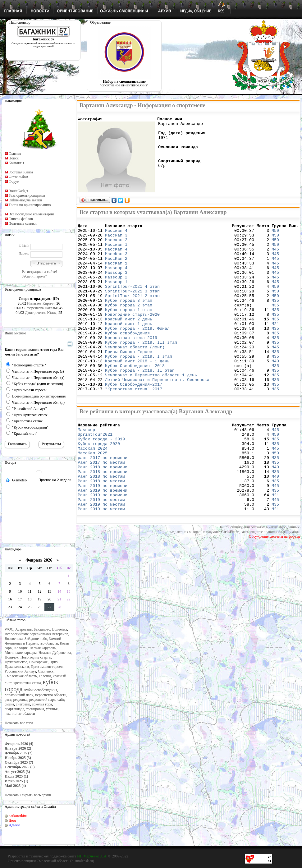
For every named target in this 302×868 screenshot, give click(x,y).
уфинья (52, 709)
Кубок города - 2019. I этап (139, 384)
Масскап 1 (116, 250)
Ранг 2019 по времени (103, 533)
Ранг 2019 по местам (101, 550)
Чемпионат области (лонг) (135, 373)
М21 (275, 345)
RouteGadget (18, 191)
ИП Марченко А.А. (92, 856)
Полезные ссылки (23, 223)
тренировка (35, 709)
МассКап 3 (116, 261)
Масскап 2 (116, 244)
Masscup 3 (116, 283)
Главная (15, 154)
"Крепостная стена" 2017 (134, 423)
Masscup (88, 466)
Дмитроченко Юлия (41, 313)
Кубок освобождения (127, 356)
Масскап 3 (116, 239)
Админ (14, 825)
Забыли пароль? (34, 276)
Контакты (16, 163)
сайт (61, 700)
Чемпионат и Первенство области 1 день (151, 406)
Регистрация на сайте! (39, 272)
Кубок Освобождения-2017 (134, 418)
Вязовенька (14, 639)
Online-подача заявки (25, 200)
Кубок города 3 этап (129, 317)
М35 (275, 317)
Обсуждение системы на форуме (275, 589)
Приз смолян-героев (47, 667)
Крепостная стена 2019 (131, 362)
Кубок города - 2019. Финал (137, 351)
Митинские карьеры (21, 653)
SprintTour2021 (95, 471)
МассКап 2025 (93, 494)
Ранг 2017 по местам (101, 505)
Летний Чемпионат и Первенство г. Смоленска (157, 412)
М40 (275, 390)
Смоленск (46, 671)
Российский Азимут (20, 671)
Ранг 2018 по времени (103, 511)
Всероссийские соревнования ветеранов (36, 634)
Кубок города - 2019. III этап (141, 367)
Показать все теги (19, 723)
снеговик (23, 704)
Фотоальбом (18, 177)
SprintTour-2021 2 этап (132, 311)
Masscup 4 (116, 278)
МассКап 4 (116, 255)
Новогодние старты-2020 (132, 334)
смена (9, 704)
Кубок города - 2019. (103, 477)
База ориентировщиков (27, 195)
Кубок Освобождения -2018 (136, 395)
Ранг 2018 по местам (101, 522)
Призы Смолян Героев (129, 379)
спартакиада (14, 709)
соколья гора (42, 704)
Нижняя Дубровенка (55, 653)
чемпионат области (20, 714)
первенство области (51, 695)
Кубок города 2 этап (129, 323)
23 (10, 607)
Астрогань (23, 629)
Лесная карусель (43, 648)
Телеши (45, 676)
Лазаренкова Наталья (41, 308)
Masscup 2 (116, 289)
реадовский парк (42, 700)
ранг (8, 700)
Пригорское (39, 662)
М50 (275, 233)
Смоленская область (21, 676)
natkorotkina (18, 816)
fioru (12, 820)
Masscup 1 (116, 295)
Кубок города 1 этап (129, 328)
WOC (9, 629)
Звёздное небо (36, 639)
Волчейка (60, 629)
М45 (275, 255)
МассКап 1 (116, 272)
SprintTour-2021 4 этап (132, 300)
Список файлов (21, 219)
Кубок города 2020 (99, 483)
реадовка (20, 700)
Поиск (14, 158)
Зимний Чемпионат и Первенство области (33, 641)
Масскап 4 (116, 233)
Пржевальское (16, 662)
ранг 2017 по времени (103, 499)
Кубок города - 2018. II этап (140, 401)
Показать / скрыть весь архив (28, 795)
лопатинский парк (19, 695)
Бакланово (42, 629)
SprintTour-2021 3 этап (132, 306)
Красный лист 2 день (129, 339)
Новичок (12, 657)
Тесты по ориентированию (30, 205)
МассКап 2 (116, 267)
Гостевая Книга (21, 172)
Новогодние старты (36, 657)
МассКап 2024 (93, 488)
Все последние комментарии (31, 214)
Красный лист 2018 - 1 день (137, 390)
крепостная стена (27, 683)
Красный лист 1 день (129, 345)
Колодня (21, 648)
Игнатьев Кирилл (41, 303)
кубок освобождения (41, 690)
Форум (14, 181)
